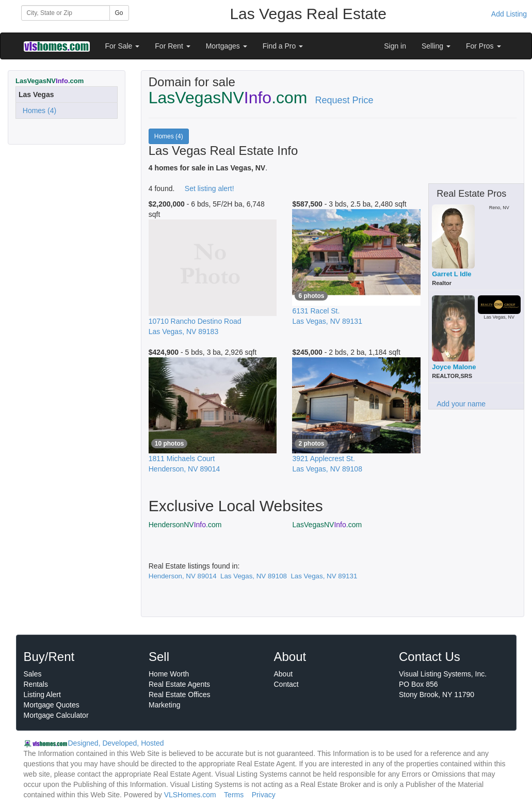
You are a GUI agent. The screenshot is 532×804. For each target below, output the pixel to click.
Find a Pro (283, 46)
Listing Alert (42, 695)
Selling (436, 46)
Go (119, 13)
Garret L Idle (452, 274)
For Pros (483, 46)
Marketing (164, 705)
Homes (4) (37, 111)
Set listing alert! (209, 188)
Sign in (395, 46)
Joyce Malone (454, 367)
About (284, 674)
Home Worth (169, 674)
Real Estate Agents (179, 684)
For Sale (123, 46)
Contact (286, 684)
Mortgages (227, 46)
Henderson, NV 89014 (183, 576)
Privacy (264, 795)
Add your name (461, 404)
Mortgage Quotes (52, 705)
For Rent (172, 46)
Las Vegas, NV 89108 (254, 576)
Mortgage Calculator (56, 715)
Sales (33, 674)
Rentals (36, 684)
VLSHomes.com (190, 795)
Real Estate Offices (180, 695)
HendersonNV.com (185, 525)
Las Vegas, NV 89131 (324, 576)
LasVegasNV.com (327, 525)
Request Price (344, 100)
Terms (234, 795)
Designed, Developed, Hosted (116, 743)
